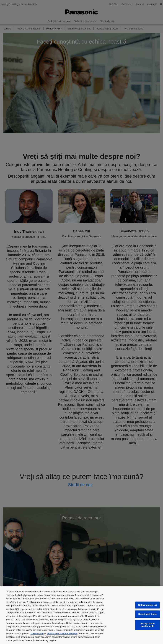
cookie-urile (37, 633)
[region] (81, 615)
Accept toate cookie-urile (148, 625)
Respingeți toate (147, 614)
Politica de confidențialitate (62, 633)
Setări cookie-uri (148, 605)
